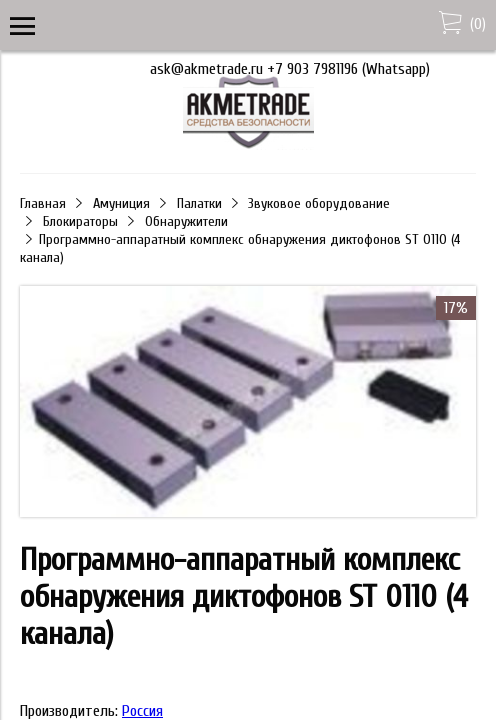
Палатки (199, 203)
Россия (142, 711)
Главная (43, 203)
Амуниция (121, 203)
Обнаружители (186, 221)
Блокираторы (80, 221)
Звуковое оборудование (319, 203)
